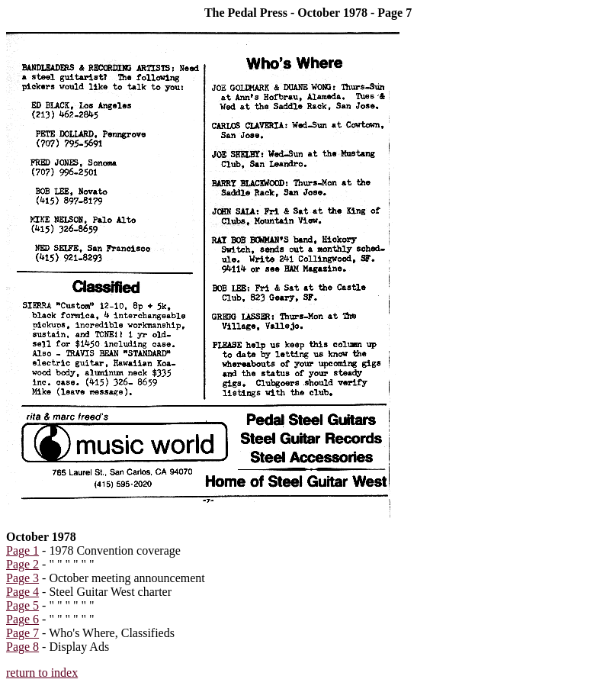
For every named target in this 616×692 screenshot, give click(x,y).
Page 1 (22, 550)
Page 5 (22, 605)
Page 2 (22, 564)
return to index (42, 673)
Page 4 (22, 592)
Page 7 (22, 633)
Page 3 (22, 578)
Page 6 (22, 619)
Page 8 (22, 647)
